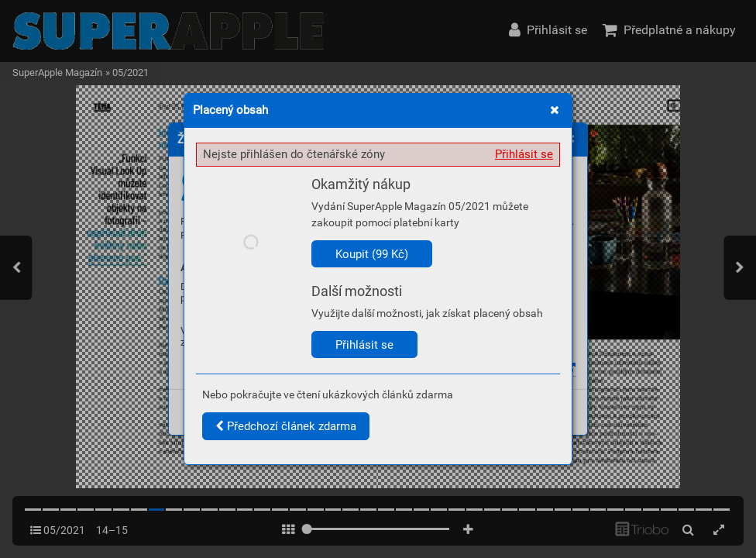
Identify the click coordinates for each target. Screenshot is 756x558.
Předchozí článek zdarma (286, 426)
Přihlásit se (524, 154)
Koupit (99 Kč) (372, 254)
